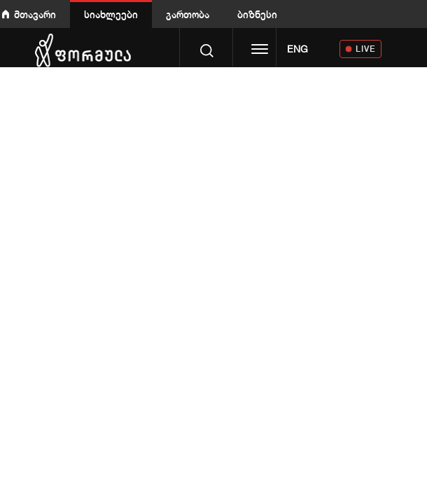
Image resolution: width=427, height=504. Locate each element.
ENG (297, 49)
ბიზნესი (257, 14)
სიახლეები (111, 14)
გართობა (188, 14)
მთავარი (35, 14)
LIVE (366, 49)
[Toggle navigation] (260, 50)
